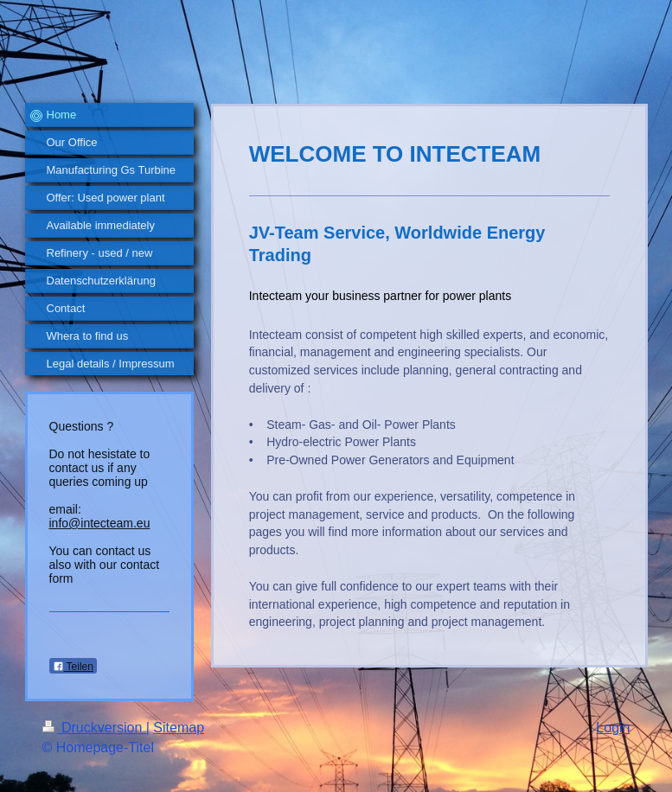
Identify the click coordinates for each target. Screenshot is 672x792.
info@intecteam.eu (100, 523)
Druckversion (94, 728)
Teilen (73, 667)
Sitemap (179, 728)
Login (613, 728)
